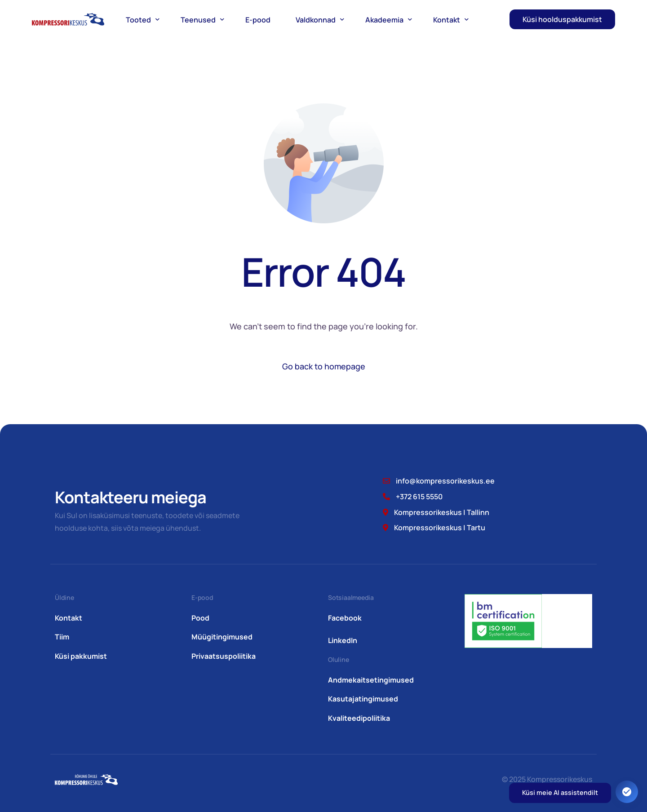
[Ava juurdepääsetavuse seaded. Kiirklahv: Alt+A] (627, 792)
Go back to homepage (323, 366)
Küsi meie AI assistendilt (560, 792)
